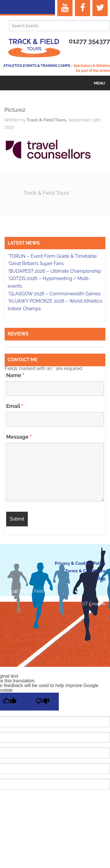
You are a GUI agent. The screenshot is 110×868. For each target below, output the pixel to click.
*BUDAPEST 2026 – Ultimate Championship (54, 271)
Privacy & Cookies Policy (80, 563)
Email (15, 406)
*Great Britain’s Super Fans (36, 263)
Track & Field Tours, (47, 120)
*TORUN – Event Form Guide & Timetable (52, 256)
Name (15, 375)
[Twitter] (100, 8)
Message (19, 437)
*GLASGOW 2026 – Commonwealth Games (54, 294)
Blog (101, 578)
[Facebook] (82, 8)
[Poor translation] (42, 702)
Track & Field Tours (46, 193)
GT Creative (94, 604)
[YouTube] (65, 8)
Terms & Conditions (85, 571)
